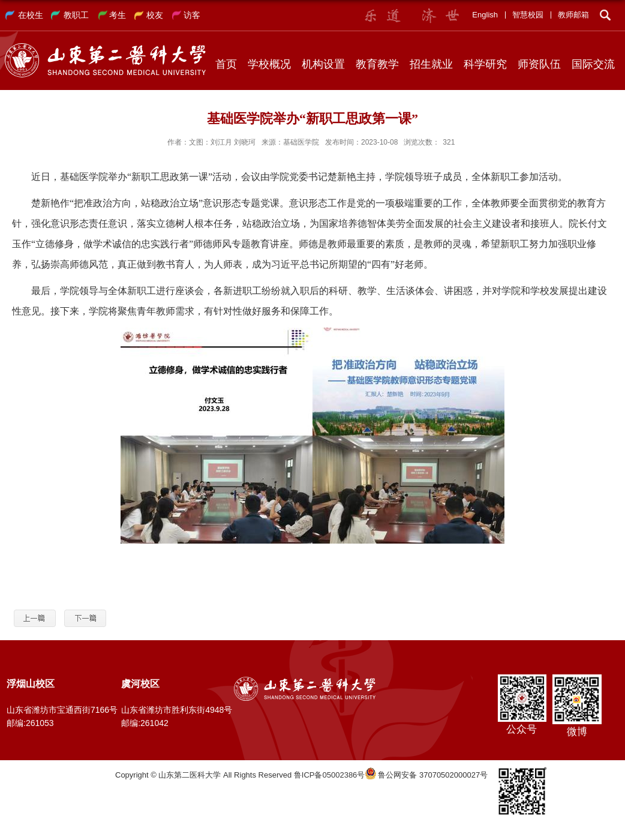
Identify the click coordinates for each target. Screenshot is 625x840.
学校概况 (269, 64)
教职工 (76, 15)
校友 (155, 15)
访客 (192, 15)
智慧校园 (528, 15)
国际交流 (593, 64)
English (485, 15)
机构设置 (323, 64)
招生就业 (431, 64)
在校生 (31, 15)
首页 (226, 64)
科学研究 (485, 64)
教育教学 (377, 64)
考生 (118, 15)
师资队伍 (539, 64)
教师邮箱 (573, 15)
